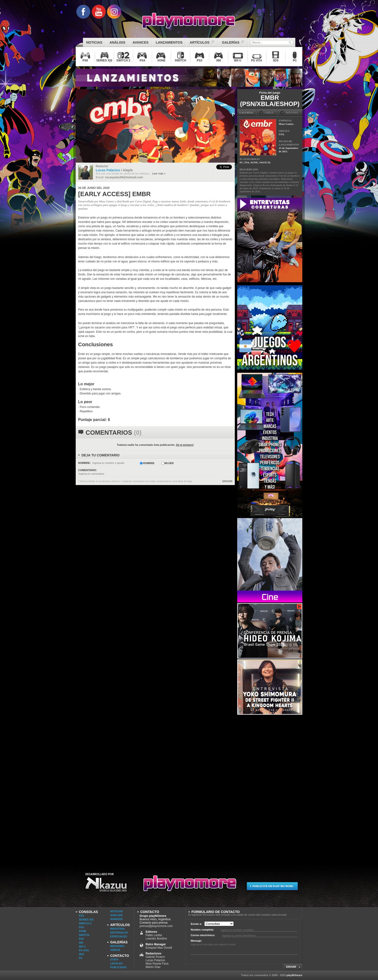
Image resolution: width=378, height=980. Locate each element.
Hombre (149, 463)
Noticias (117, 911)
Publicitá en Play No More (272, 885)
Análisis (116, 915)
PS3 (81, 939)
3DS (81, 954)
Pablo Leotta (154, 935)
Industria (117, 929)
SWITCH (84, 935)
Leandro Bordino (156, 939)
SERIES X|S (86, 920)
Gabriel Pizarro (155, 957)
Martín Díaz (153, 967)
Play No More (189, 885)
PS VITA (84, 950)
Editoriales (119, 933)
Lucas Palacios (155, 960)
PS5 (81, 916)
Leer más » (159, 173)
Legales (116, 963)
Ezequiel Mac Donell (159, 948)
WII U (82, 947)
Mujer (169, 463)
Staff (114, 960)
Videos (115, 950)
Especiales (119, 936)
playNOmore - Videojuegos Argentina (189, 21)
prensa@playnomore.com (156, 926)
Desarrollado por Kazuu (106, 885)
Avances (116, 919)
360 (81, 943)
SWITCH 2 (85, 923)
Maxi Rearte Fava (157, 964)
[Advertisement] (273, 788)
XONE (83, 931)
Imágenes (117, 946)
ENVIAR (227, 481)
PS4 (81, 927)
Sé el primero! (185, 445)
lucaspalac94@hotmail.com (124, 177)
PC (81, 958)
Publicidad (118, 967)
